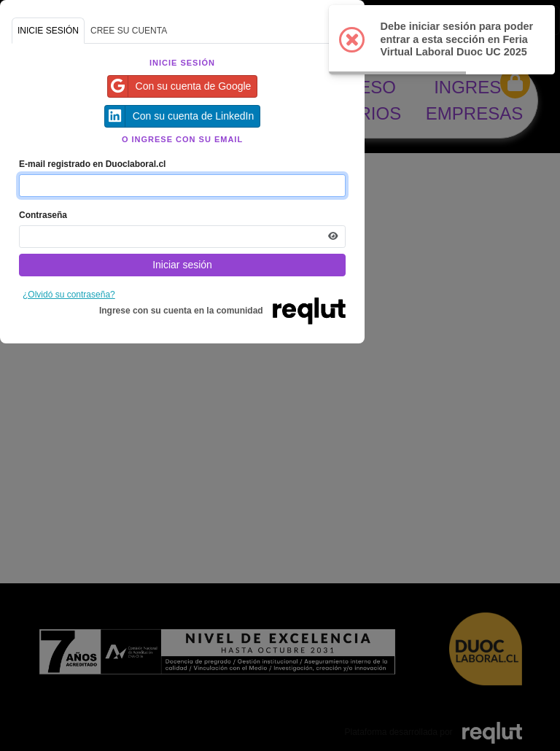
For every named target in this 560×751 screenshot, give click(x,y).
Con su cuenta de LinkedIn (180, 116)
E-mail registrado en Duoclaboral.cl (92, 164)
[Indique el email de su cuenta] (182, 186)
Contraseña (43, 215)
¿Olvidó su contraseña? (69, 295)
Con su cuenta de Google (180, 86)
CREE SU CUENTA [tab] (129, 31)
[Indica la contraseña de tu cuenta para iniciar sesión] (182, 237)
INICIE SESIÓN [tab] (48, 31)
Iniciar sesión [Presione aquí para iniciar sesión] (182, 265)
